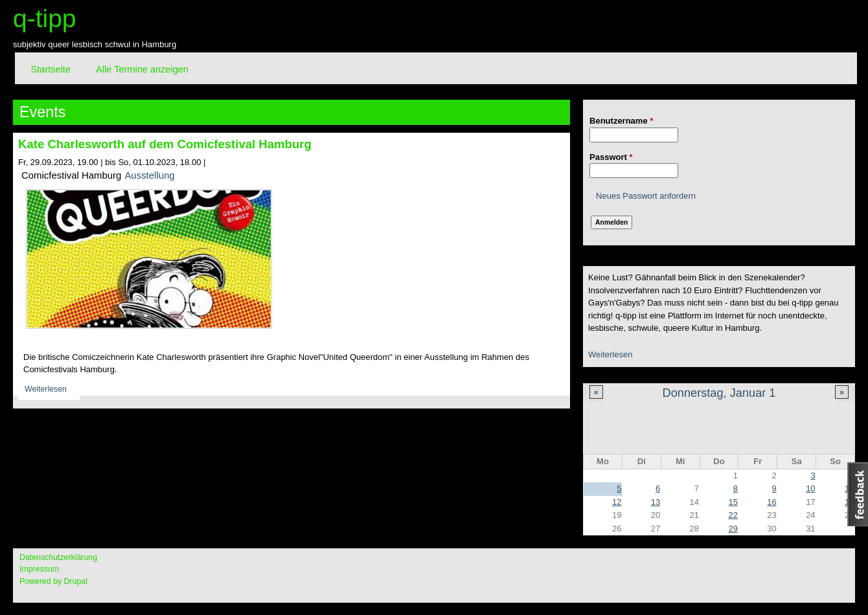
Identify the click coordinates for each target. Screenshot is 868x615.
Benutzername (621, 121)
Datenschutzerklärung (58, 557)
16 (771, 502)
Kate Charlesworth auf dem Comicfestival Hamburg (165, 144)
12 (617, 502)
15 (733, 502)
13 (656, 502)
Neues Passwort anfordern (646, 196)
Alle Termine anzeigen (142, 69)
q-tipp (45, 18)
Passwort (611, 157)
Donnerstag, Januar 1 (719, 393)
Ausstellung (149, 175)
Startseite (51, 69)
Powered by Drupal (53, 581)
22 (733, 515)
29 (733, 529)
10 (810, 488)
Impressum (39, 569)
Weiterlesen (610, 354)
